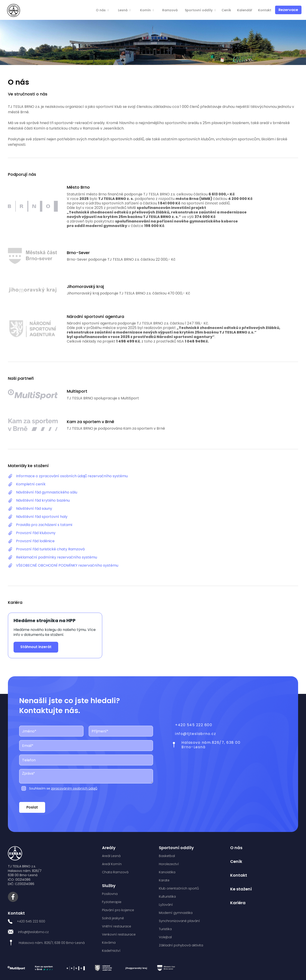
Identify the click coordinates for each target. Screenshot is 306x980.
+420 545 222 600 (194, 725)
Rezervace (288, 10)
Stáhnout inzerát (36, 647)
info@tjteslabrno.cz (196, 734)
